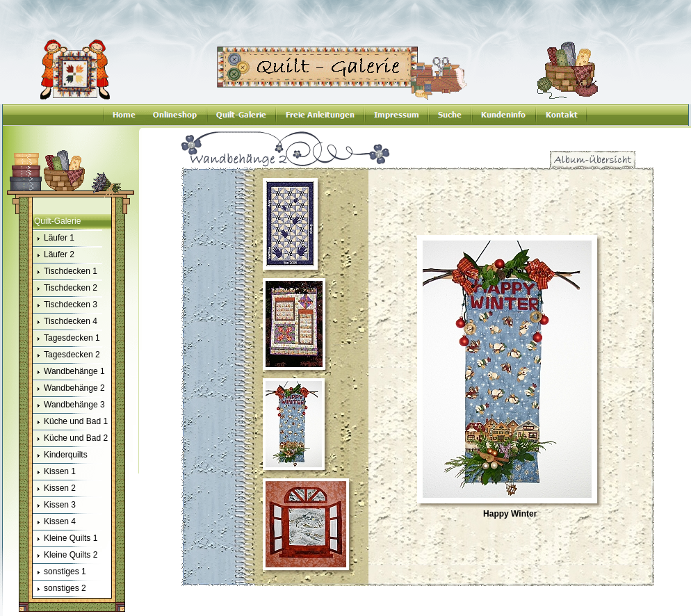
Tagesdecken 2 (66, 355)
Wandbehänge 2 (69, 389)
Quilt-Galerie (57, 221)
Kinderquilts (60, 455)
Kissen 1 (54, 472)
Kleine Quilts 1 (65, 539)
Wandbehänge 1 (69, 372)
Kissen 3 (54, 505)
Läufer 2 (54, 255)
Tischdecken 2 (65, 289)
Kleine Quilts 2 (65, 556)
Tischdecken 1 (65, 272)
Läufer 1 (54, 238)
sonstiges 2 (59, 589)
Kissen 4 (54, 522)
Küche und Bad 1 (70, 422)
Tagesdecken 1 (66, 339)
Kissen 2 (54, 489)
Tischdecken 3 (65, 305)
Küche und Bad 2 (70, 439)
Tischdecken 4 (65, 322)
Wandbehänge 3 (69, 405)
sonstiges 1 (59, 572)
